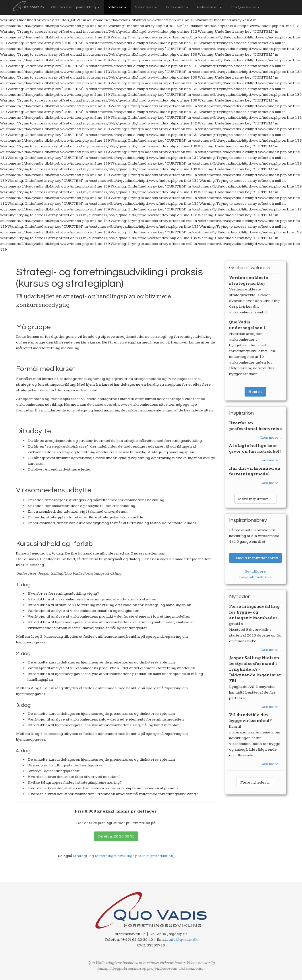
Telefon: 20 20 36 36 (116, 836)
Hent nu (255, 392)
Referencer (209, 7)
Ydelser (117, 7)
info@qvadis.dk (183, 940)
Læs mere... (271, 438)
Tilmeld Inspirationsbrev (255, 558)
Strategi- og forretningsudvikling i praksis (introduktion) (124, 856)
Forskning (177, 7)
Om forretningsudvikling (75, 7)
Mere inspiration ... (255, 499)
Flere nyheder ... (255, 782)
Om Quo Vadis (245, 7)
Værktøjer (146, 7)
